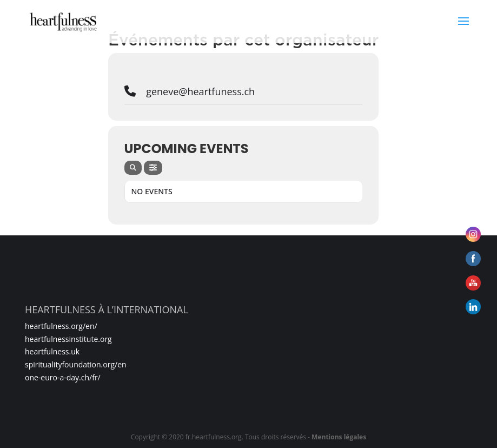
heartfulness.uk (52, 351)
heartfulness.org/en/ (61, 326)
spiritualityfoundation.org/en (76, 364)
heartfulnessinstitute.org (68, 339)
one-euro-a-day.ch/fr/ (63, 377)
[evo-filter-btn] (153, 168)
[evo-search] (133, 168)
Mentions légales (339, 437)
